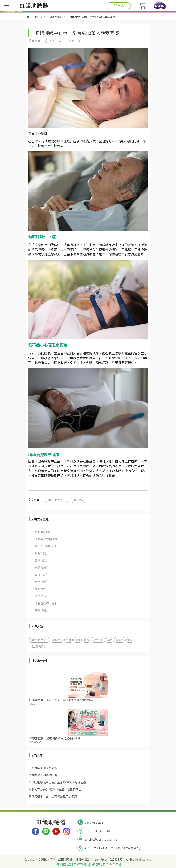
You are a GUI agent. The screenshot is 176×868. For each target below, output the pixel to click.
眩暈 (77, 640)
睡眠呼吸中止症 (56, 500)
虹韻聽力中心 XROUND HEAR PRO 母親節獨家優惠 (61, 700)
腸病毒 (119, 640)
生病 (130, 640)
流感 (109, 640)
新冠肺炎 (98, 640)
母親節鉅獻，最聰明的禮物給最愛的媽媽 (55, 738)
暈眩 (86, 640)
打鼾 (69, 640)
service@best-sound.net (101, 839)
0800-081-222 (94, 822)
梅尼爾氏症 (37, 646)
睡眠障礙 (78, 500)
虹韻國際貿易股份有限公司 (75, 859)
